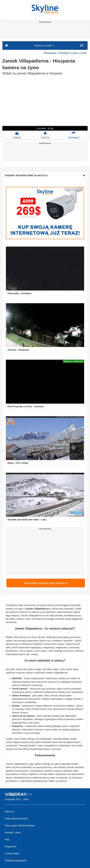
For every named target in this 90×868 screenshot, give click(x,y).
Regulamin (11, 846)
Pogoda (17, 135)
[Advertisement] (45, 31)
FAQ (7, 839)
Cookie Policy (12, 853)
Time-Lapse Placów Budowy (20, 825)
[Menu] (82, 45)
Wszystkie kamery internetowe (46, 583)
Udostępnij (74, 135)
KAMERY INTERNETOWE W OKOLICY (45, 175)
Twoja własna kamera (16, 818)
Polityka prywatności (16, 860)
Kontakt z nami (13, 832)
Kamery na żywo (44, 45)
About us (9, 811)
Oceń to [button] (45, 135)
